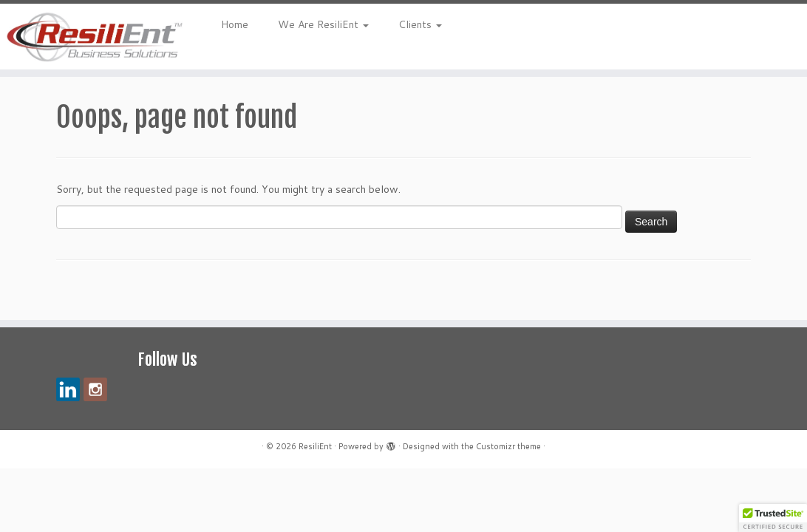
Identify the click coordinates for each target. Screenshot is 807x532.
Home (235, 24)
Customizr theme (508, 446)
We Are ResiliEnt (323, 24)
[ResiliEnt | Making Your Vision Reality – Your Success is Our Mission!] (95, 37)
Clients (420, 24)
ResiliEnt (315, 446)
